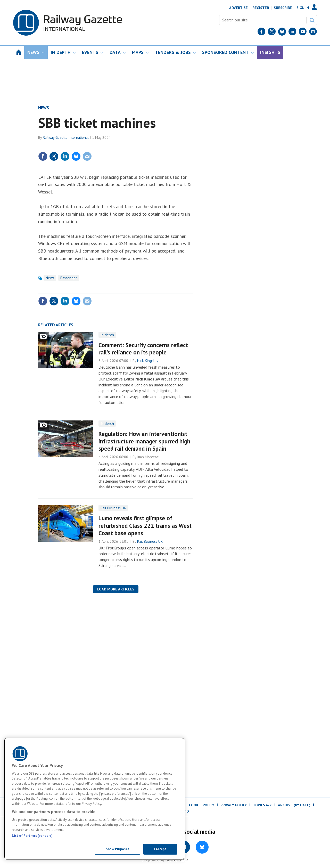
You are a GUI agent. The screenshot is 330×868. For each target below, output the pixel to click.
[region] (94, 799)
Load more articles (116, 589)
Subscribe (283, 8)
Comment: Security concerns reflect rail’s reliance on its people (143, 349)
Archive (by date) (294, 805)
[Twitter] (272, 33)
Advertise (238, 8)
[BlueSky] (282, 33)
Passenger (69, 278)
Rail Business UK (113, 508)
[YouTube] (303, 33)
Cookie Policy (202, 805)
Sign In (303, 8)
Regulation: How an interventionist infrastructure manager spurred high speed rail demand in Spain (144, 441)
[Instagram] (313, 33)
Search (312, 20)
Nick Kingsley (148, 361)
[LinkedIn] (292, 33)
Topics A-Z (262, 805)
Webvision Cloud (177, 860)
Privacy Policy (234, 805)
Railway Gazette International (66, 137)
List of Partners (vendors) (32, 836)
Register (261, 8)
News (44, 108)
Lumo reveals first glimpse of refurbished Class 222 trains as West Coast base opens (145, 526)
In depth (107, 335)
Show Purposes (117, 849)
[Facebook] (261, 33)
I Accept (160, 849)
